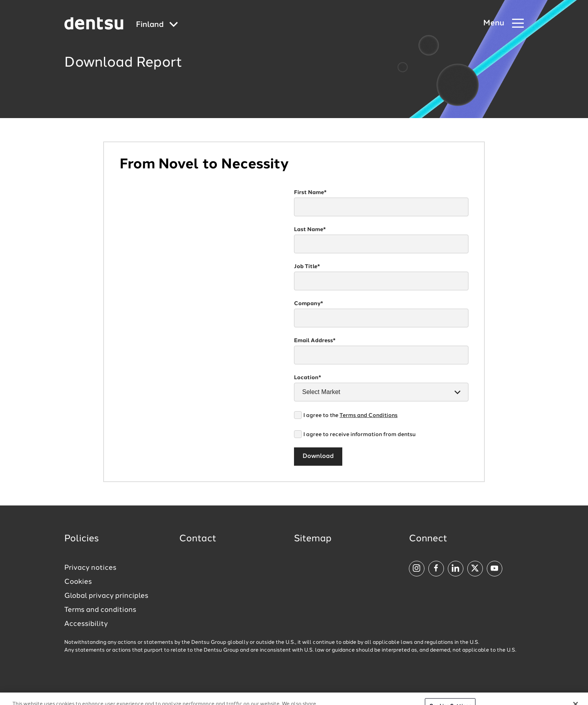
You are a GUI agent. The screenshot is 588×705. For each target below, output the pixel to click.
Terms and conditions (100, 610)
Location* (308, 378)
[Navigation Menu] (503, 24)
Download (318, 456)
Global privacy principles (106, 596)
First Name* (310, 193)
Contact (198, 539)
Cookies (78, 582)
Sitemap (313, 539)
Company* (309, 304)
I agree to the (350, 415)
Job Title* (307, 267)
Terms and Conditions (369, 415)
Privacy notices (90, 568)
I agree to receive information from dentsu (359, 435)
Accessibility (86, 624)
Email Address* (315, 341)
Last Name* (310, 230)
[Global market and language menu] (157, 25)
